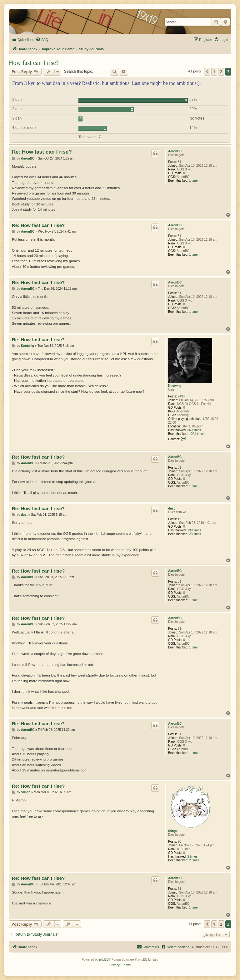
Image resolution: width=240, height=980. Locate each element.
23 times (195, 534)
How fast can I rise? (34, 63)
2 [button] (221, 71)
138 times (194, 530)
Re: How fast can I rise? (42, 152)
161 (180, 519)
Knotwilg (175, 386)
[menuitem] (42, 40)
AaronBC (175, 151)
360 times (194, 430)
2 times (192, 857)
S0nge (173, 831)
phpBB (104, 960)
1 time (193, 181)
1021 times (197, 434)
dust (171, 508)
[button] (207, 71)
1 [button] (214, 71)
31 (180, 162)
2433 (181, 396)
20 (180, 842)
